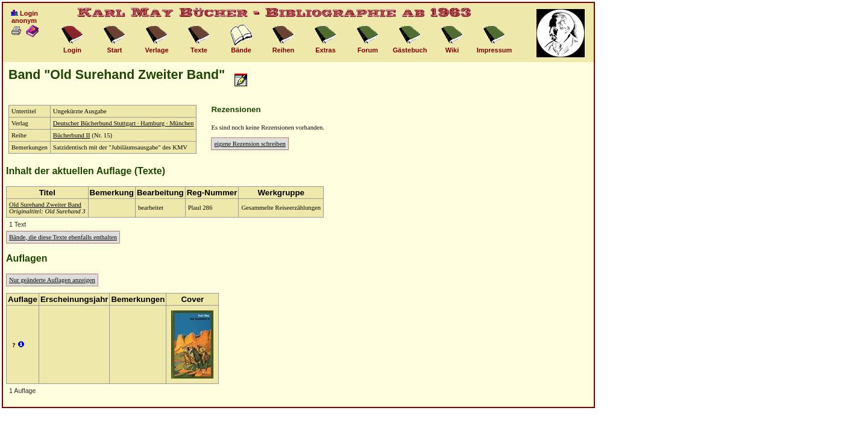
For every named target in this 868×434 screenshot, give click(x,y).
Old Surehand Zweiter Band (45, 205)
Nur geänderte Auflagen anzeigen (52, 280)
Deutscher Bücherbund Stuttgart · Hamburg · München (124, 123)
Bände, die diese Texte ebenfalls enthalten (63, 237)
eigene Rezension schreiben (250, 144)
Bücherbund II (72, 135)
